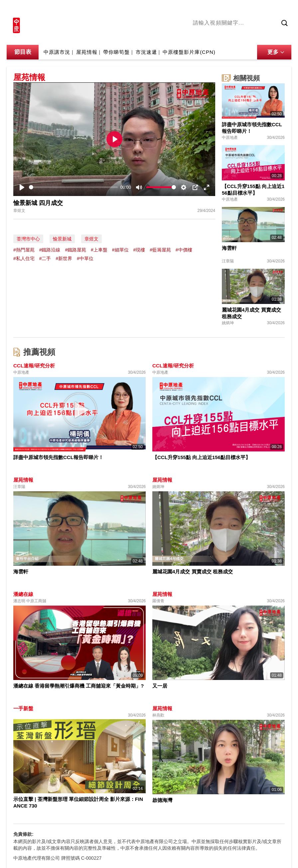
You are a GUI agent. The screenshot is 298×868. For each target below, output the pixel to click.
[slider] (73, 187)
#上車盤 (99, 250)
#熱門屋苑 (24, 250)
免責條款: (23, 834)
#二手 (45, 258)
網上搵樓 (255, 9)
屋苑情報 (87, 52)
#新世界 (64, 258)
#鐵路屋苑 (75, 250)
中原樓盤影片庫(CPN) (189, 52)
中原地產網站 (224, 9)
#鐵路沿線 (50, 250)
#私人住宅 (24, 258)
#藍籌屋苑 (160, 250)
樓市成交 (282, 9)
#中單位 (85, 258)
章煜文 (91, 239)
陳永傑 (220, 36)
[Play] (22, 187)
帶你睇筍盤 (116, 52)
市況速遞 (146, 52)
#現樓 (139, 250)
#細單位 (120, 250)
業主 (286, 36)
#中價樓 (184, 250)
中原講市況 (264, 36)
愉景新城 (62, 239)
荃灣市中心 (28, 239)
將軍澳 (240, 36)
